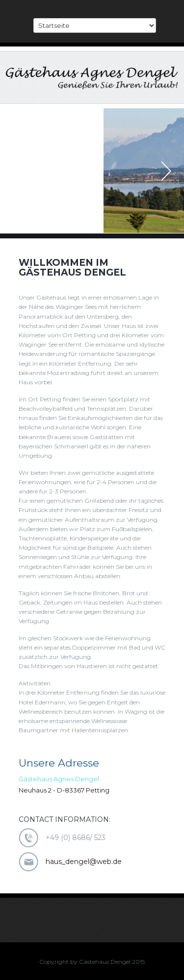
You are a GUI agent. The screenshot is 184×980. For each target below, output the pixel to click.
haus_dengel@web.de (84, 862)
